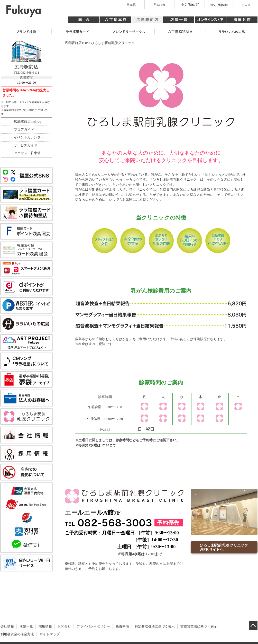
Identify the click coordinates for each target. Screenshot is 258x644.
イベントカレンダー (29, 137)
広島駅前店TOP (76, 43)
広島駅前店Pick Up (28, 122)
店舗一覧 (26, 626)
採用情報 (45, 626)
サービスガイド (26, 145)
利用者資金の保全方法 (17, 634)
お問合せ (64, 626)
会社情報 (7, 626)
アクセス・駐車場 (27, 153)
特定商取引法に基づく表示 (155, 626)
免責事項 (122, 626)
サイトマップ (50, 634)
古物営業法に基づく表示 (199, 626)
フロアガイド (24, 130)
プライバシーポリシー (93, 626)
